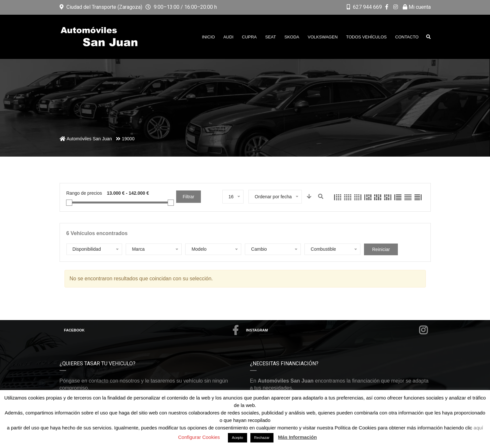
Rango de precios (84, 193)
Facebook (151, 330)
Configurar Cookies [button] (199, 437)
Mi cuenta (417, 7)
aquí (478, 428)
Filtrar (189, 197)
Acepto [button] (237, 438)
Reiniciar (381, 249)
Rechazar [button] (262, 438)
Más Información (297, 437)
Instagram (337, 330)
